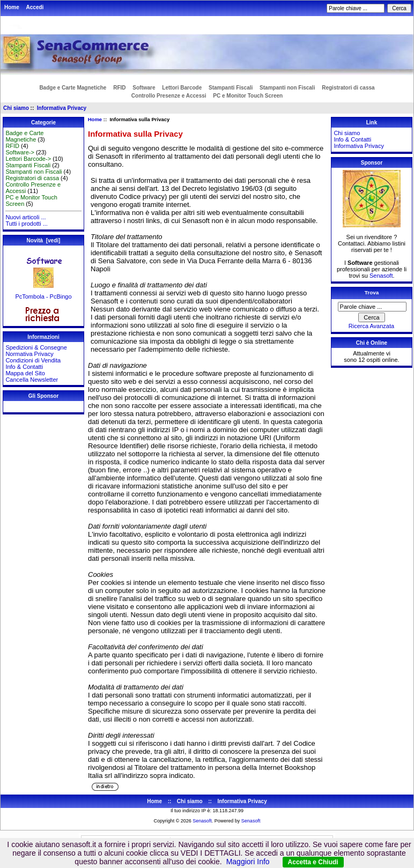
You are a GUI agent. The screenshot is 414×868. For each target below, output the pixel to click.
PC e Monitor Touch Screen (248, 96)
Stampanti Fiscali (231, 88)
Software (144, 88)
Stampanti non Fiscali (287, 88)
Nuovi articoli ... (25, 217)
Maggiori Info (248, 862)
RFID (119, 88)
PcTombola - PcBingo (43, 294)
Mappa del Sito (25, 373)
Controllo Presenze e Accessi (169, 96)
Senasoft (381, 276)
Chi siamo (16, 108)
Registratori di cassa (348, 88)
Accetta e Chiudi (313, 862)
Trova (372, 292)
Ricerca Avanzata (371, 326)
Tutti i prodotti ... (26, 224)
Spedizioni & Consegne (36, 347)
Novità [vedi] (44, 240)
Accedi (35, 7)
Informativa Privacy (62, 108)
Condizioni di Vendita (33, 360)
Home (12, 7)
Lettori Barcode (182, 88)
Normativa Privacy (29, 354)
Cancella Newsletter (32, 380)
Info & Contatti (24, 367)
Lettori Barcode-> (28, 159)
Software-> (20, 152)
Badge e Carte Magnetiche (73, 88)
